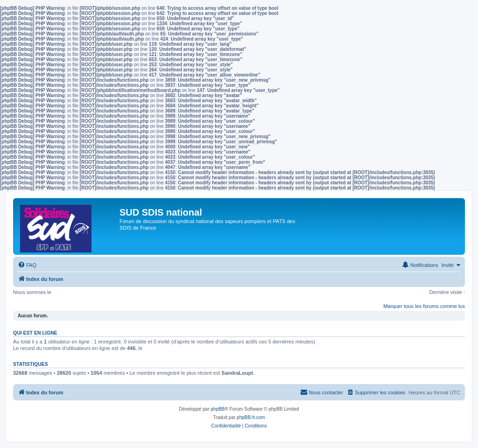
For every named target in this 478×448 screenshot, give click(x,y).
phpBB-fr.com (251, 417)
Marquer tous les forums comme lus (424, 306)
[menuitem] (27, 265)
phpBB (218, 409)
